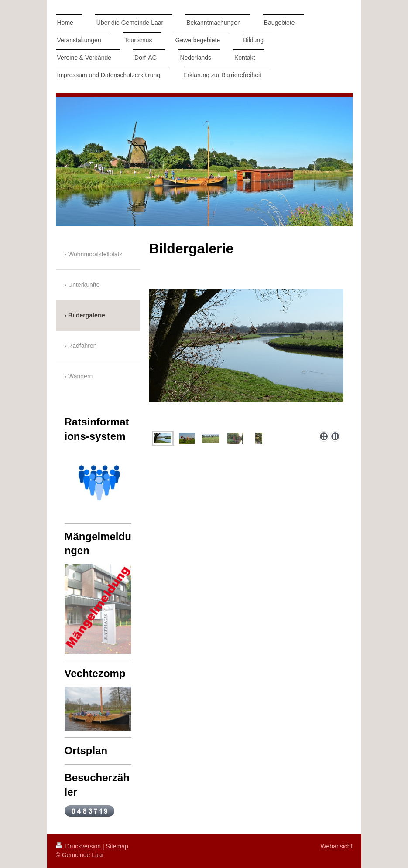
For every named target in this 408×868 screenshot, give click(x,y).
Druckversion (79, 846)
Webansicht (337, 846)
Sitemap (117, 846)
